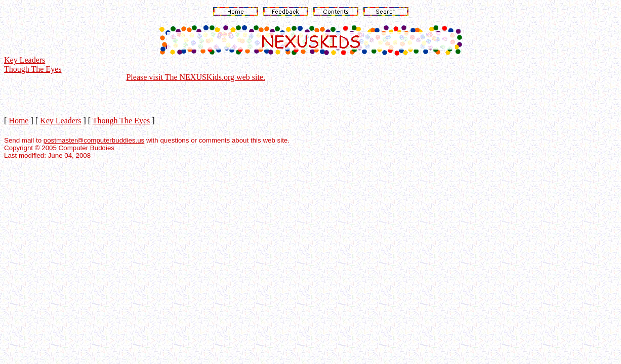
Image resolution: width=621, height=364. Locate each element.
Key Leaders (25, 60)
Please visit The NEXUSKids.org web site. (196, 77)
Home (18, 121)
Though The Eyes (33, 69)
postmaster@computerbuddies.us (94, 140)
